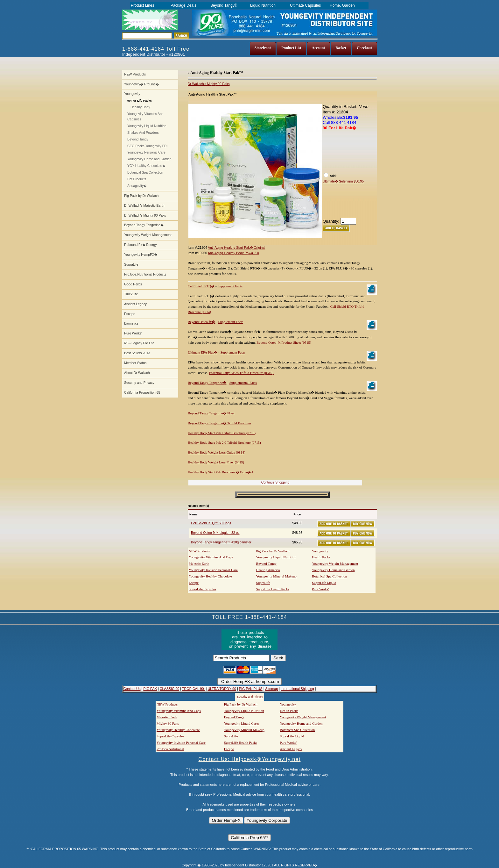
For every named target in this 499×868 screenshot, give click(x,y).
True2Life (131, 294)
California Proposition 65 (142, 393)
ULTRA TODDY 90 (222, 689)
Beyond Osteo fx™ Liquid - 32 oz (215, 533)
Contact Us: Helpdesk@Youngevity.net (250, 759)
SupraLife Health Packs (273, 589)
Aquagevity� (137, 186)
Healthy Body (140, 107)
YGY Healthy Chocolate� (146, 166)
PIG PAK (150, 689)
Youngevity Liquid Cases (242, 723)
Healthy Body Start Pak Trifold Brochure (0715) (222, 433)
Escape (130, 314)
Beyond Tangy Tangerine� (144, 225)
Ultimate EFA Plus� (203, 352)
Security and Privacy (139, 383)
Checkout (364, 48)
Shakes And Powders (143, 133)
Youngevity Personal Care (146, 152)
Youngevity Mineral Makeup (276, 576)
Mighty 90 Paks (168, 723)
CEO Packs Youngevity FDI (147, 146)
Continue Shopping (275, 482)
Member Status (135, 363)
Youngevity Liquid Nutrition (147, 126)
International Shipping (297, 689)
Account (319, 48)
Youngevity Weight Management (148, 235)
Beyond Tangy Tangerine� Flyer (211, 413)
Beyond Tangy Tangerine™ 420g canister (221, 542)
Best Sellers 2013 (137, 353)
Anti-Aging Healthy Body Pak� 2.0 (233, 253)
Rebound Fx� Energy (140, 245)
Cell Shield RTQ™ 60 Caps (211, 523)
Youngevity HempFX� (141, 255)
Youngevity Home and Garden (149, 159)
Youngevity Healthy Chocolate (210, 576)
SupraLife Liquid (324, 583)
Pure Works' (133, 333)
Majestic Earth (199, 563)
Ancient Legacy (135, 304)
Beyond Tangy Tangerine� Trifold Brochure (219, 423)
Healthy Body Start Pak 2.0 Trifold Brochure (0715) (224, 442)
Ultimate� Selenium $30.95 (343, 181)
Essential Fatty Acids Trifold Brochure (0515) (242, 373)
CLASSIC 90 (169, 689)
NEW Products (135, 74)
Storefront (263, 48)
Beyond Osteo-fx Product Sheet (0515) (284, 342)
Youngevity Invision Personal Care (213, 570)
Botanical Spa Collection (145, 172)
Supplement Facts (230, 286)
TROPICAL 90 (193, 689)
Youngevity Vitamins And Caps (211, 557)
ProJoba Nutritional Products (145, 274)
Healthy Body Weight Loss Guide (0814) (217, 452)
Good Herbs (133, 284)
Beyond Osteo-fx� (201, 322)
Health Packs (321, 557)
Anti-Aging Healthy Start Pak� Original (236, 248)
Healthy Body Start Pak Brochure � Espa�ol (220, 472)
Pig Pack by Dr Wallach (141, 196)
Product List (291, 48)
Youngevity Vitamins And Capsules (145, 117)
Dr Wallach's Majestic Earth (144, 206)
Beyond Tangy (138, 139)
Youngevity (132, 94)
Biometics (131, 323)
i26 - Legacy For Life (139, 343)
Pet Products (137, 179)
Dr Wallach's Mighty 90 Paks (145, 215)
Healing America (268, 570)
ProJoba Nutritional (170, 749)
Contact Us (132, 689)
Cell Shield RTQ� (201, 286)
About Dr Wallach (137, 373)
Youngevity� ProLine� (141, 84)
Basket (341, 48)
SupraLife (131, 265)
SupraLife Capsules (202, 589)
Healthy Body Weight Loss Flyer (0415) (216, 462)
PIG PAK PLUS (251, 689)
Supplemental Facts (243, 383)
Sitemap (271, 689)
